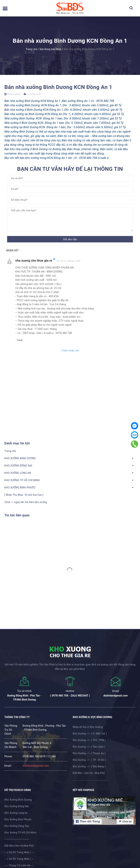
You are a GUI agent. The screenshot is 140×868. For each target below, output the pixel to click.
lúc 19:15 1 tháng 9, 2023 (69, 261)
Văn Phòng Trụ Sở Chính (11, 730)
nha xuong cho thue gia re (34, 260)
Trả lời (20, 340)
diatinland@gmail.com (36, 766)
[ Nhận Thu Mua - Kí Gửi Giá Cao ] (24, 495)
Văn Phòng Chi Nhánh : (11, 745)
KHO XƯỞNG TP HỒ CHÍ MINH (22, 480)
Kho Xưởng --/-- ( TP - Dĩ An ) (89, 760)
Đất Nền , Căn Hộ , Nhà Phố (89, 773)
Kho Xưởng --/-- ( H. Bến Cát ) (90, 734)
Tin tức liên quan (17, 515)
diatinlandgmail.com (115, 696)
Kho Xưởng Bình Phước (18, 819)
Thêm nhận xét (70, 351)
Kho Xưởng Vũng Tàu (17, 826)
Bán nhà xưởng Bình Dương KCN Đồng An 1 (58, 87)
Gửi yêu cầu (70, 239)
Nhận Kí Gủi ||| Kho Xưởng (88, 727)
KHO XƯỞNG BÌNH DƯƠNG (20, 458)
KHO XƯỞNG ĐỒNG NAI (18, 466)
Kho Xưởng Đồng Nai (17, 806)
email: (8, 766)
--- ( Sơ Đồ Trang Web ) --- (19, 852)
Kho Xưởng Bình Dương (18, 800)
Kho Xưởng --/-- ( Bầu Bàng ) (89, 766)
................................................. (90, 780)
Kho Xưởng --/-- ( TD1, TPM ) (89, 740)
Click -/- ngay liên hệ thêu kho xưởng (26, 502)
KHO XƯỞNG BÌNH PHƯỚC (20, 488)
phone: (8, 756)
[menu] (5, 9)
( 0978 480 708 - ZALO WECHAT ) (70, 696)
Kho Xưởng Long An (16, 813)
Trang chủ (10, 451)
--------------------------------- (17, 839)
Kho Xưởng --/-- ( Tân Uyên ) (89, 747)
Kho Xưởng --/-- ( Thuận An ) (89, 753)
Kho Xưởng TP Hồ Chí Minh (20, 833)
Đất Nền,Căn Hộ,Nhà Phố (19, 846)
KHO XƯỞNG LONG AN (18, 473)
